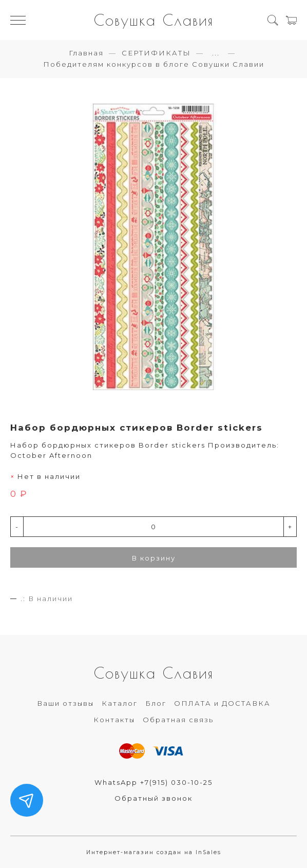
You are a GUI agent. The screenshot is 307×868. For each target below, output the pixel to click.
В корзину (154, 558)
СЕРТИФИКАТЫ (156, 53)
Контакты (114, 720)
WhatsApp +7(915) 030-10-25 (153, 782)
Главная (86, 53)
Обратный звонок (153, 798)
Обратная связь (178, 720)
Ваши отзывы (65, 703)
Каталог (120, 703)
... (216, 53)
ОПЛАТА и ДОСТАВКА (222, 703)
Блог (156, 703)
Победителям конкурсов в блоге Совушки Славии (154, 64)
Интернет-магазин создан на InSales (154, 852)
